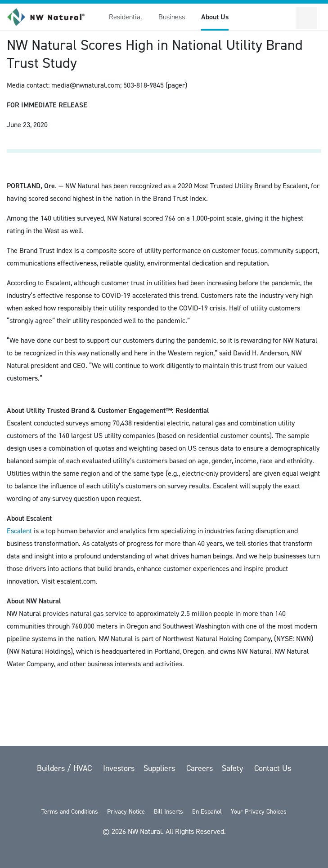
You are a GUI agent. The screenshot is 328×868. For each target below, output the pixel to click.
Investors (119, 768)
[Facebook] (142, 792)
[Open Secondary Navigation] (306, 18)
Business (172, 17)
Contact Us (273, 768)
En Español (207, 812)
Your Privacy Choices (259, 812)
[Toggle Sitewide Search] (285, 18)
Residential (126, 17)
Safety (234, 768)
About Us (215, 17)
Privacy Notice (126, 812)
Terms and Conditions (70, 812)
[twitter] (118, 792)
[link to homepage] (51, 17)
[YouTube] (165, 792)
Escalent (19, 531)
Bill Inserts (168, 812)
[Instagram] (211, 792)
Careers (200, 768)
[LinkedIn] (189, 792)
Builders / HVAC (65, 768)
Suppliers (160, 768)
